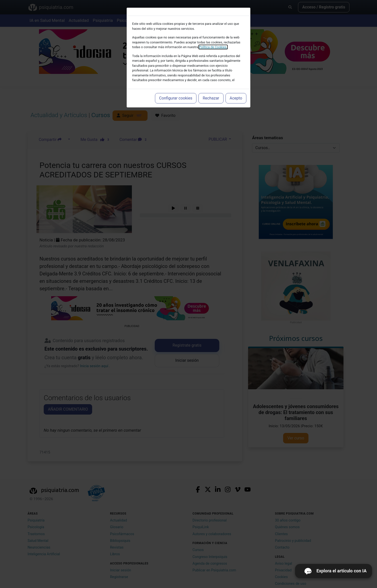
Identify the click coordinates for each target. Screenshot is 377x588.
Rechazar (211, 98)
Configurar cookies (176, 98)
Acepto (236, 98)
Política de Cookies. (213, 47)
